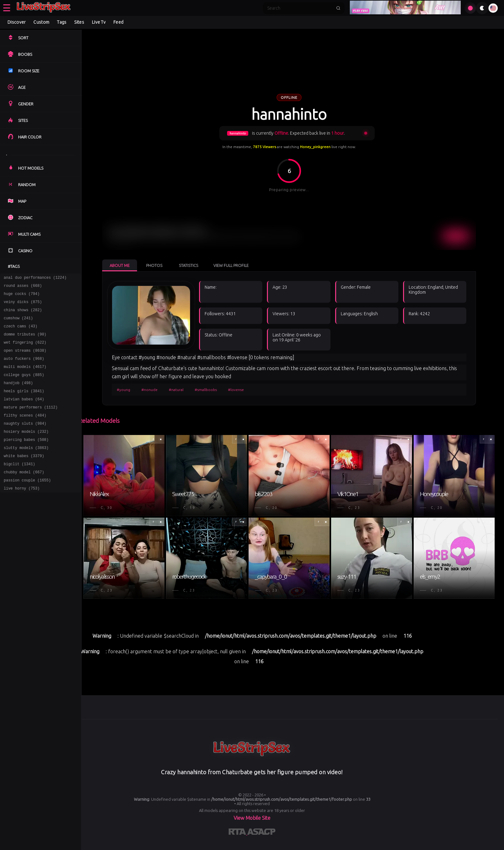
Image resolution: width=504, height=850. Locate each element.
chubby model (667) (24, 495)
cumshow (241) (18, 324)
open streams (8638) (25, 360)
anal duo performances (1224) (35, 278)
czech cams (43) (21, 333)
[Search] (300, 8)
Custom (41, 22)
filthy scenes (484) (25, 432)
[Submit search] (338, 8)
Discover (17, 22)
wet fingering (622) (25, 351)
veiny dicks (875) (23, 305)
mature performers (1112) (31, 423)
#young (125, 390)
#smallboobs (208, 390)
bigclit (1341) (19, 486)
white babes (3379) (24, 477)
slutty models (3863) (26, 468)
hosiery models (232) (26, 450)
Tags (62, 22)
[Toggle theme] (482, 8)
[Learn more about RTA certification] (238, 832)
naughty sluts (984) (25, 441)
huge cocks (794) (22, 296)
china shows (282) (23, 314)
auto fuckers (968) (24, 369)
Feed (118, 22)
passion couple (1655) (27, 504)
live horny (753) (22, 513)
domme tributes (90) (25, 342)
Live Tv (99, 22)
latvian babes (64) (24, 414)
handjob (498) (18, 396)
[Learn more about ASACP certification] (261, 832)
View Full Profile (233, 265)
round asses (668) (23, 287)
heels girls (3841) (24, 405)
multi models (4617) (25, 378)
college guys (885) (24, 387)
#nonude (151, 390)
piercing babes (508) (26, 459)
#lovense (238, 390)
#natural (178, 390)
